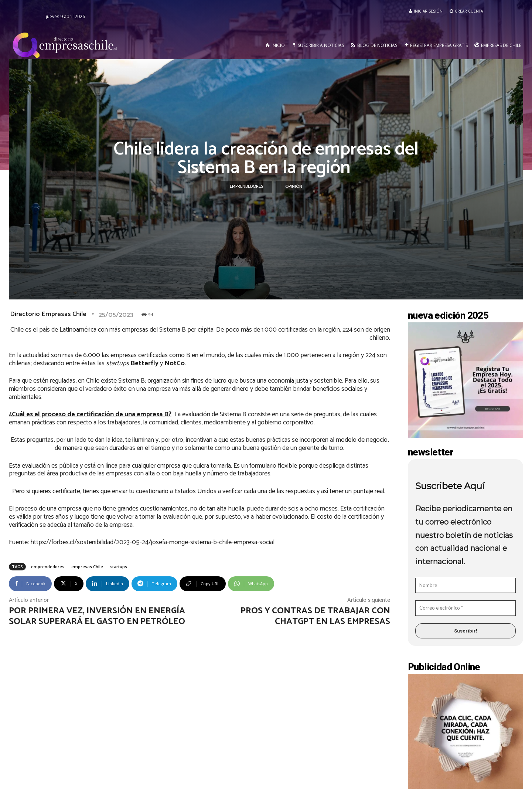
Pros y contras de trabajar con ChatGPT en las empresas (315, 616)
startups (119, 567)
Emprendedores (246, 187)
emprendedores (48, 567)
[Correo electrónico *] (465, 608)
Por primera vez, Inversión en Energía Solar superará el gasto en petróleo (98, 616)
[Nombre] (465, 586)
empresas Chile (87, 567)
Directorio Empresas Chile (48, 314)
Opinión (294, 187)
